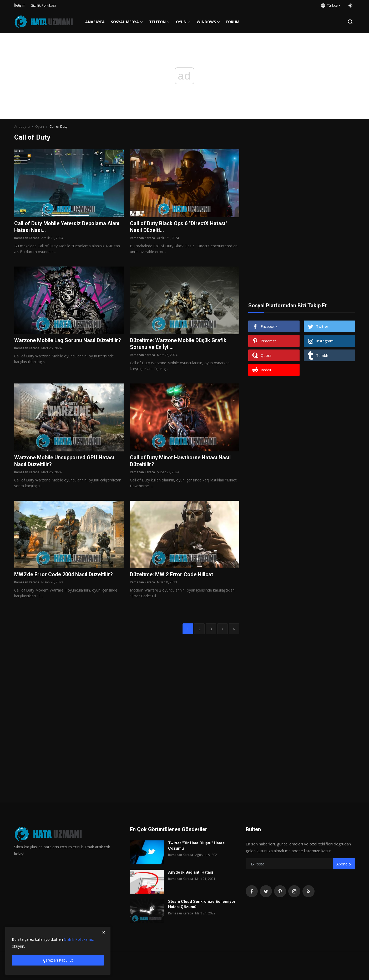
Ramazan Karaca (27, 238)
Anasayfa (95, 22)
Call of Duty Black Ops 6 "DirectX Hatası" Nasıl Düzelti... (179, 227)
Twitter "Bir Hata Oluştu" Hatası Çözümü (197, 846)
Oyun (40, 126)
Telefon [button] (159, 22)
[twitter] (266, 891)
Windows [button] (208, 22)
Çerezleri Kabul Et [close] (58, 960)
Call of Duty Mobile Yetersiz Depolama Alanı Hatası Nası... (67, 227)
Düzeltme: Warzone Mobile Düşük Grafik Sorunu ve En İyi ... (178, 344)
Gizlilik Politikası (43, 5)
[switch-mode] (350, 6)
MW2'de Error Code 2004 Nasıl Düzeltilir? (64, 574)
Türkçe (329, 5)
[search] (350, 22)
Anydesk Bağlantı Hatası (191, 872)
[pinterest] (280, 891)
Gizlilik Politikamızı (79, 939)
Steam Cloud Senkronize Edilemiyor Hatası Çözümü (202, 904)
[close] (104, 932)
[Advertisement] (302, 182)
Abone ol (344, 864)
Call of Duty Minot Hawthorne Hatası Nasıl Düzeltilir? (180, 461)
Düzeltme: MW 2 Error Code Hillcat (171, 574)
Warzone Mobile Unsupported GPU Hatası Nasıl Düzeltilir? (64, 461)
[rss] (309, 891)
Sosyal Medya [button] (127, 22)
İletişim (20, 5)
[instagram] (294, 891)
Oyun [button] (183, 22)
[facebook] (252, 891)
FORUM (233, 22)
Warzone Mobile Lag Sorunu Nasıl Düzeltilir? (68, 340)
